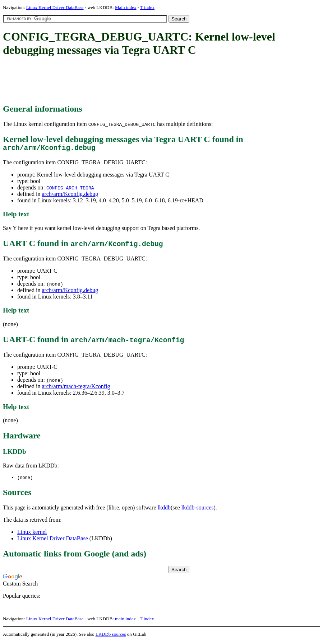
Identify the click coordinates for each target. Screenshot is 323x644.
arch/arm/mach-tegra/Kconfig (76, 388)
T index (147, 7)
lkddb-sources (198, 510)
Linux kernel (32, 534)
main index (125, 621)
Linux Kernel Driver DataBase (55, 7)
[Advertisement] (134, 81)
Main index (126, 7)
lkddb (164, 510)
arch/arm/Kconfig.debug (70, 196)
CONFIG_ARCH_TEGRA (70, 189)
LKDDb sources (111, 636)
